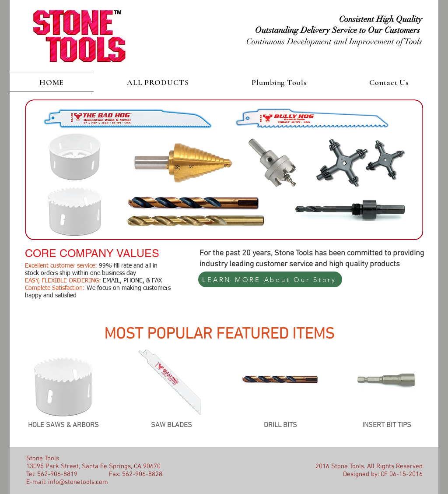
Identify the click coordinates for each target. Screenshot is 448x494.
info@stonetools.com (78, 482)
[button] (158, 82)
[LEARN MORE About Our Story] (270, 279)
